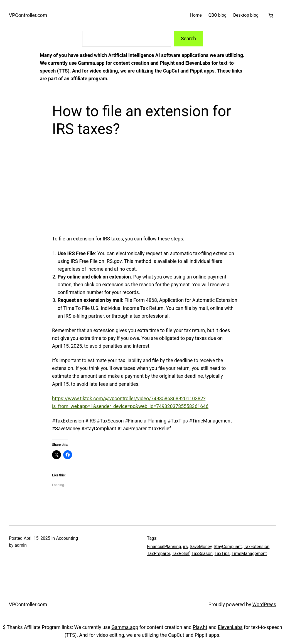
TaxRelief (181, 554)
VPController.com (28, 15)
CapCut (171, 71)
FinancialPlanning (164, 547)
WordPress (264, 605)
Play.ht (167, 63)
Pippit (196, 71)
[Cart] (271, 15)
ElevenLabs (198, 63)
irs (186, 547)
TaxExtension (257, 547)
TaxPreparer (159, 554)
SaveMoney (201, 547)
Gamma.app (91, 63)
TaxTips (222, 554)
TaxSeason (202, 554)
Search (188, 39)
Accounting (67, 538)
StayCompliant (228, 547)
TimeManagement (249, 554)
